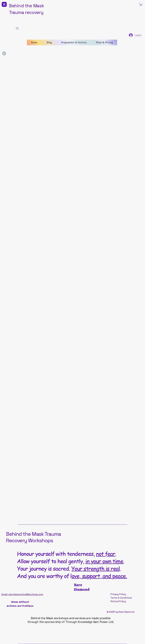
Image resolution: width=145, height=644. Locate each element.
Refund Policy (118, 601)
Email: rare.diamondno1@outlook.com (22, 594)
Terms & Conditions (121, 598)
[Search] (17, 28)
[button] (141, 4)
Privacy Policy (118, 594)
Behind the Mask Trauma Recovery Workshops (33, 537)
